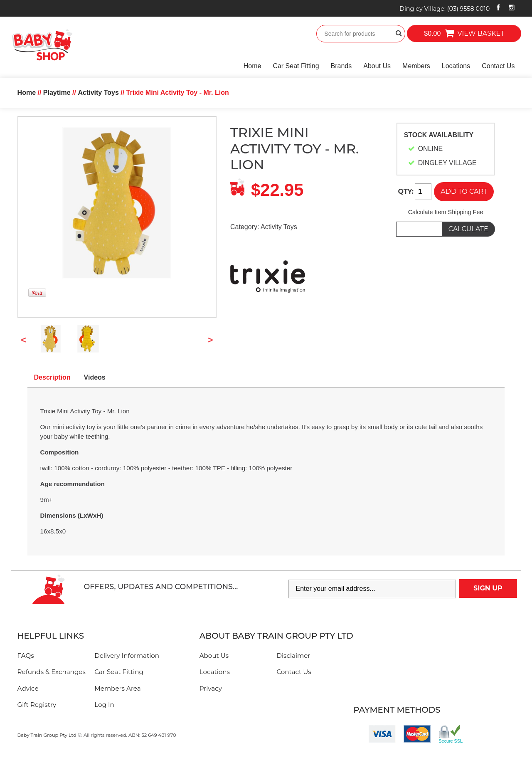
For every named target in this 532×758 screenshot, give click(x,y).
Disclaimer (293, 656)
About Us (377, 66)
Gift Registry (37, 705)
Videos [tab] (95, 377)
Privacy (211, 688)
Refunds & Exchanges (52, 672)
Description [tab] (52, 377)
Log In (104, 705)
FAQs (26, 656)
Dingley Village (445, 9)
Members (416, 66)
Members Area (117, 688)
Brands (341, 66)
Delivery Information (127, 656)
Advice (28, 688)
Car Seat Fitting (296, 66)
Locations (456, 66)
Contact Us (498, 66)
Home (252, 66)
